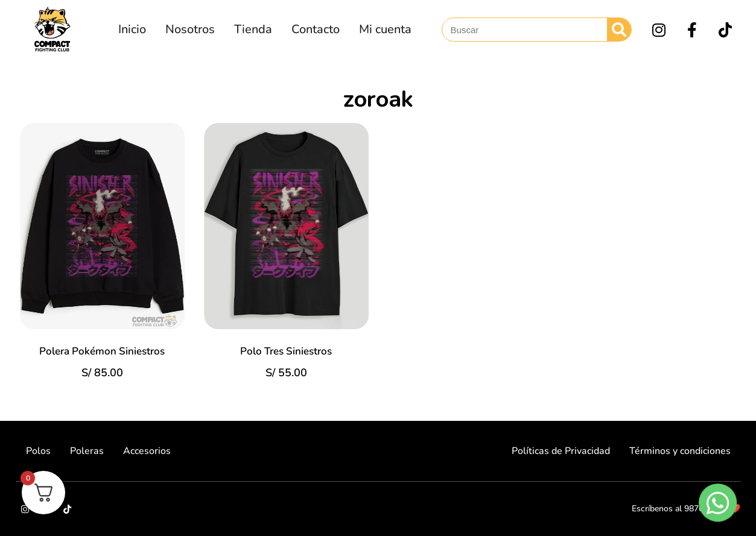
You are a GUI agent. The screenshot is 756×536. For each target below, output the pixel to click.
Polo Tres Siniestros (286, 351)
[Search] (619, 30)
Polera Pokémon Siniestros (102, 351)
